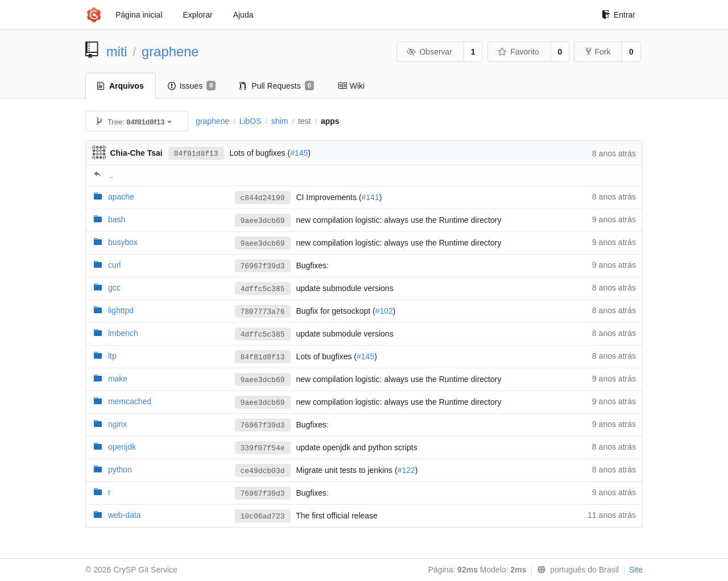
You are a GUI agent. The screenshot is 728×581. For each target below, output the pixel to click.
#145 (299, 153)
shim (280, 121)
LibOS (251, 121)
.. (111, 175)
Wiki (351, 86)
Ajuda (243, 15)
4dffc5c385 (263, 289)
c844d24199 (263, 198)
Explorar (198, 15)
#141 (371, 197)
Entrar (619, 15)
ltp (112, 356)
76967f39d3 (263, 266)
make (118, 379)
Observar (429, 52)
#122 (406, 470)
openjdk (122, 447)
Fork (598, 52)
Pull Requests (277, 86)
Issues (192, 86)
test (305, 121)
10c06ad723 (263, 516)
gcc (114, 288)
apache (121, 197)
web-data (125, 515)
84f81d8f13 (196, 154)
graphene (170, 51)
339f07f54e (263, 448)
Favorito (518, 52)
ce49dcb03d (263, 471)
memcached (130, 401)
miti (117, 51)
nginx (117, 424)
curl (115, 265)
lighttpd (121, 310)
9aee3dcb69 (263, 221)
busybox (123, 242)
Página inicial (139, 15)
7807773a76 (263, 312)
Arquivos (121, 86)
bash (117, 219)
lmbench (123, 333)
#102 (384, 311)
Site (636, 570)
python (120, 470)
